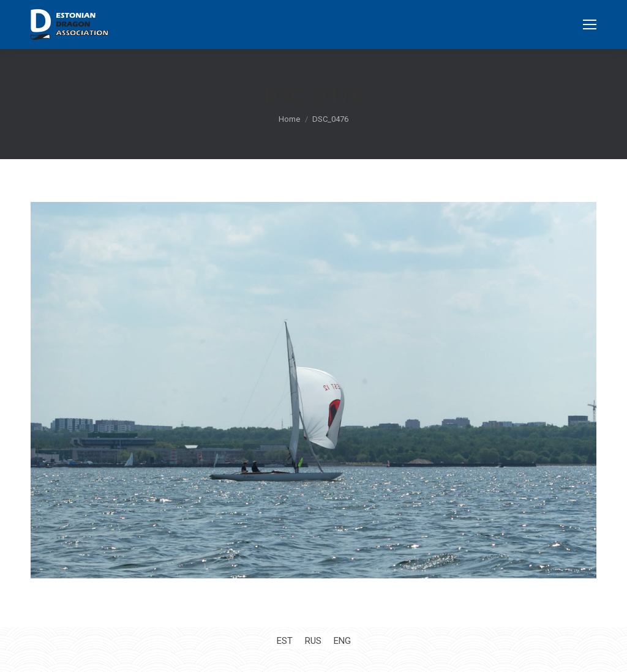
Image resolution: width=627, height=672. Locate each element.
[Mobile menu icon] (590, 24)
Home (289, 119)
